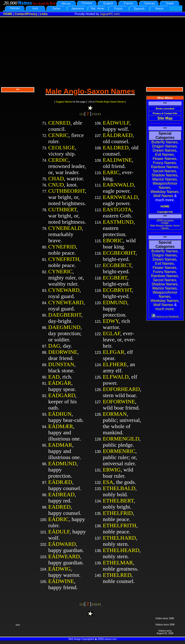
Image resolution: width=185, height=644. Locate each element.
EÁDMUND (62, 463)
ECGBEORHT (119, 253)
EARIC (111, 172)
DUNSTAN (61, 364)
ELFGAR (114, 352)
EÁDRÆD (60, 482)
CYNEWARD (64, 290)
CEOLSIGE (62, 148)
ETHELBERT (118, 501)
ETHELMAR (118, 563)
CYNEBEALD (65, 228)
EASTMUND (118, 222)
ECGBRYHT (117, 290)
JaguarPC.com (110, 14)
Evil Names (164, 155)
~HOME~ (165, 223)
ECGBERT (115, 278)
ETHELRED (117, 575)
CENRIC (58, 135)
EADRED (59, 507)
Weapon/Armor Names (165, 185)
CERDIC (58, 160)
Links (44, 14)
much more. (165, 309)
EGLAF (112, 333)
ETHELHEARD (121, 550)
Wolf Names (163, 196)
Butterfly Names (165, 142)
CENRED (59, 123)
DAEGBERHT (65, 315)
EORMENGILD (121, 439)
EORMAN (115, 414)
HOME (8, 14)
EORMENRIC (119, 451)
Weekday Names (165, 192)
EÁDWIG (59, 569)
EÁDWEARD (64, 556)
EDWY (111, 321)
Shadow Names (164, 175)
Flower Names (164, 159)
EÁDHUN (60, 414)
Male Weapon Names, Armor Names (165, 227)
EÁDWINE (61, 581)
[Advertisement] (93, 52)
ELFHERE (115, 364)
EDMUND (115, 302)
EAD (54, 377)
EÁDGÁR (60, 383)
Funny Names (165, 163)
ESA (108, 482)
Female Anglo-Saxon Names (110, 102)
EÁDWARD (62, 544)
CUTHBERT (62, 209)
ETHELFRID (118, 513)
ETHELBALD (119, 488)
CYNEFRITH (64, 259)
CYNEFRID (62, 247)
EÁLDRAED (118, 135)
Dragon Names (165, 146)
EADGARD (62, 395)
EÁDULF (59, 532)
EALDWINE (118, 160)
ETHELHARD (120, 538)
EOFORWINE (119, 401)
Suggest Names (64, 102)
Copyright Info (165, 212)
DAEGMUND (64, 327)
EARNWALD (118, 185)
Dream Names (164, 150)
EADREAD (61, 494)
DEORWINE (63, 352)
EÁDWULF (116, 123)
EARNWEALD (120, 197)
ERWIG (112, 470)
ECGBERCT (117, 265)
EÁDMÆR (61, 426)
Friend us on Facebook (165, 316)
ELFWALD (116, 377)
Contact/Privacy (26, 14)
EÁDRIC (58, 519)
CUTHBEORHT (67, 191)
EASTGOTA (117, 209)
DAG (54, 346)
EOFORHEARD (121, 389)
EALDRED (116, 148)
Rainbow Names (164, 167)
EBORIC (113, 240)
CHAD (56, 178)
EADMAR (60, 445)
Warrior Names (164, 179)
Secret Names (164, 171)
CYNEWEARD (66, 302)
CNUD (56, 185)
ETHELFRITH (120, 525)
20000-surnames (165, 221)
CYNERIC (60, 271)
